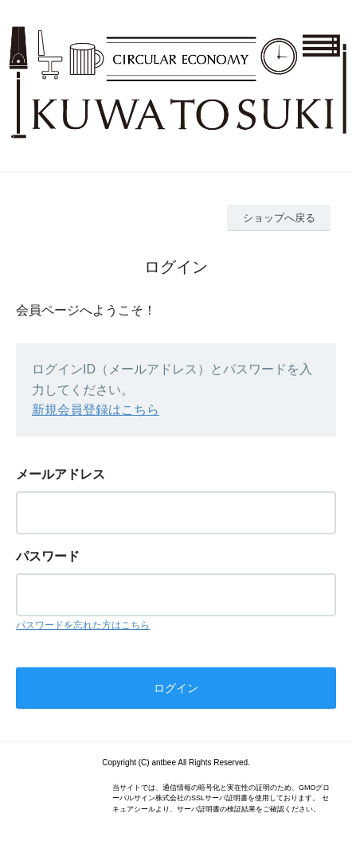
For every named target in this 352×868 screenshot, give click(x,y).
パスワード (48, 556)
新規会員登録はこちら (96, 410)
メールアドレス (61, 474)
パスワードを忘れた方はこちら (83, 625)
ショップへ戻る (279, 218)
